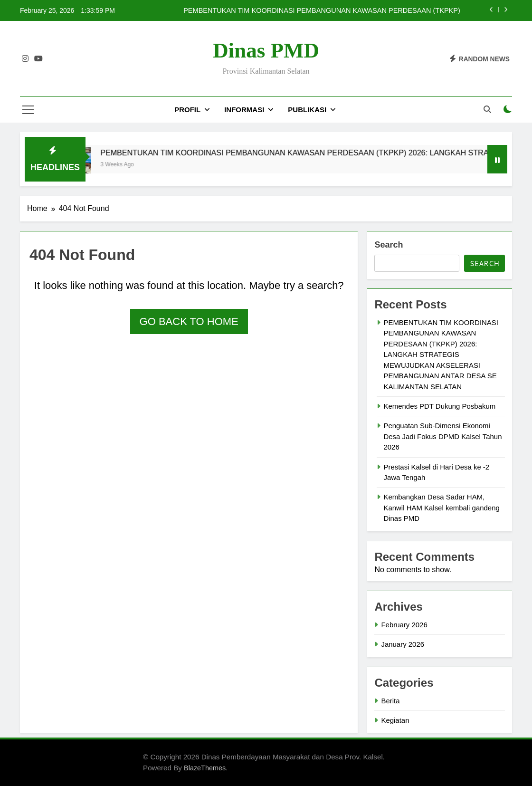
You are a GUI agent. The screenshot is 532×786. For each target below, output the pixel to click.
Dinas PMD (266, 50)
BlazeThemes (205, 768)
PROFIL (187, 110)
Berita (390, 701)
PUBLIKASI (307, 110)
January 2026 (403, 644)
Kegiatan (395, 720)
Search (389, 245)
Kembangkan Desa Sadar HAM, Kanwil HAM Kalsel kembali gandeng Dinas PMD (441, 508)
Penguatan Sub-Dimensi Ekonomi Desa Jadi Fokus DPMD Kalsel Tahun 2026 (442, 436)
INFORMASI (244, 110)
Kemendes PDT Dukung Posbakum (439, 406)
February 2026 (404, 625)
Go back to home (189, 321)
